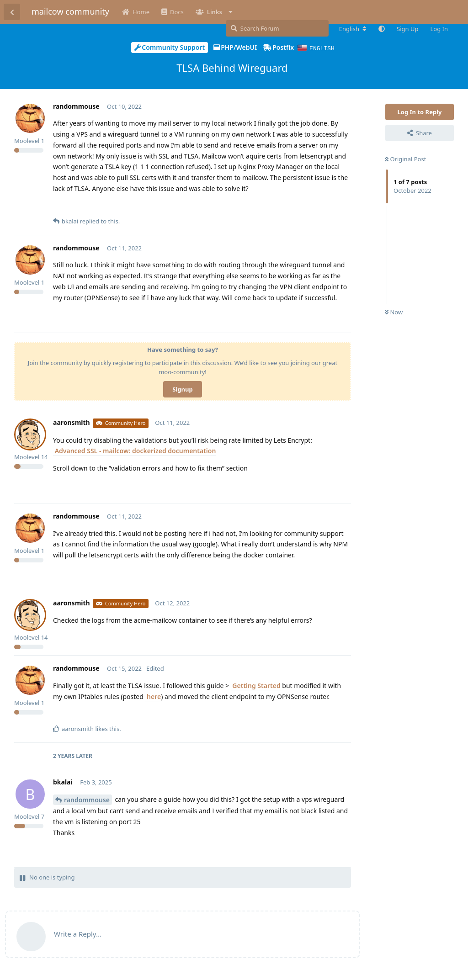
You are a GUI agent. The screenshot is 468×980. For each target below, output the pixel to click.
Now (394, 312)
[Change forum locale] (353, 29)
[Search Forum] (277, 28)
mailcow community (70, 11)
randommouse (87, 799)
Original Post (405, 159)
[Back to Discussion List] (12, 12)
